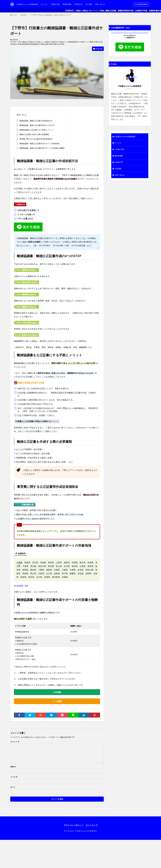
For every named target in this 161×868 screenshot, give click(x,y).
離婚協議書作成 (35, 44)
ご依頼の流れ (55, 4)
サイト (13, 787)
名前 (13, 767)
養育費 (62, 44)
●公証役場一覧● (21, 586)
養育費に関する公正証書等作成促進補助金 (34, 139)
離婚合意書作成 (54, 44)
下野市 (14, 42)
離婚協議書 (26, 44)
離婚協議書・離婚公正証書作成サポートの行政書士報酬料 (40, 148)
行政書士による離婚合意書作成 (90, 42)
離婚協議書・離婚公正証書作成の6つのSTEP (35, 125)
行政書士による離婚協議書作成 (69, 42)
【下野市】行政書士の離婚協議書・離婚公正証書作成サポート (51, 15)
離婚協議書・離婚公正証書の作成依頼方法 (34, 121)
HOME (15, 15)
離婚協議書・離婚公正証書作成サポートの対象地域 (38, 143)
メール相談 (57, 701)
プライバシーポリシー (73, 825)
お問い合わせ (100, 4)
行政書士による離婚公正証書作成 (47, 42)
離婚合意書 (45, 44)
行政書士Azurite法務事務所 (27, 4)
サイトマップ (92, 825)
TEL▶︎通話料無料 (141, 4)
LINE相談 (89, 4)
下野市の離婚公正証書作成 (26, 42)
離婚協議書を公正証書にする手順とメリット (35, 130)
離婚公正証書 (17, 44)
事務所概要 (67, 4)
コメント (15, 742)
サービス (44, 4)
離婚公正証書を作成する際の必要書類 (33, 134)
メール (14, 777)
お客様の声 (78, 4)
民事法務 (24, 15)
